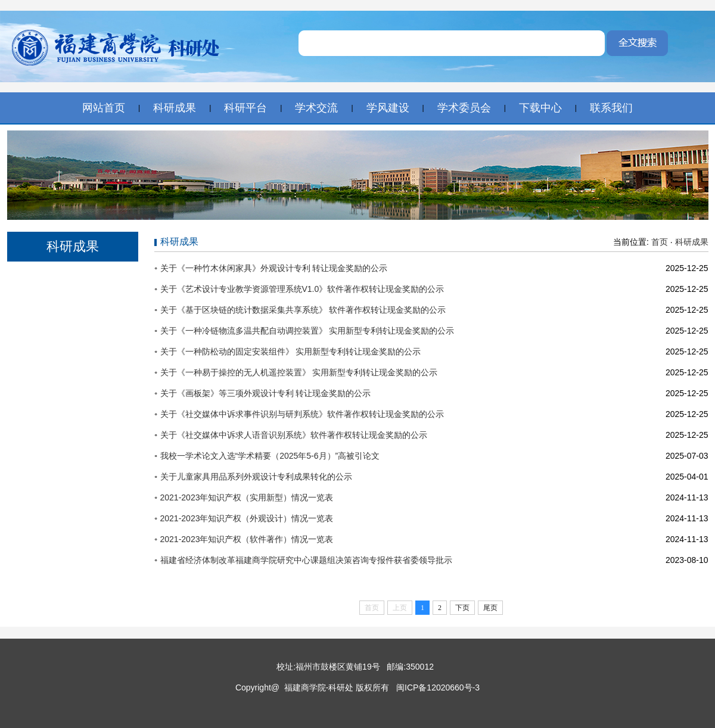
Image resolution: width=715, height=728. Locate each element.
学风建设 (388, 108)
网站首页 (104, 108)
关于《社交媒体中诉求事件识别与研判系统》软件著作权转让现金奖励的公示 (302, 414)
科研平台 (245, 108)
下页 (462, 608)
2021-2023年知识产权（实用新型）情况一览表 (247, 497)
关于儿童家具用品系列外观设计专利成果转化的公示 (256, 477)
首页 (660, 242)
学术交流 (316, 108)
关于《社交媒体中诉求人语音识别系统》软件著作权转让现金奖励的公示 (294, 435)
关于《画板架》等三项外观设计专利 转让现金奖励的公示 (266, 393)
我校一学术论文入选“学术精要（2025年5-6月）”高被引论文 (270, 456)
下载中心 (540, 108)
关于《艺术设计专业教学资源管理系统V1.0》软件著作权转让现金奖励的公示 (302, 289)
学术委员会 (464, 108)
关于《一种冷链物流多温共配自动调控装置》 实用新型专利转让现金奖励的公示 (307, 331)
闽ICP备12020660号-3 (437, 687)
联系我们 (611, 108)
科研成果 (175, 108)
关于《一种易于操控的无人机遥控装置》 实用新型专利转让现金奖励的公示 (299, 372)
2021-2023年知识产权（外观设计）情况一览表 (247, 518)
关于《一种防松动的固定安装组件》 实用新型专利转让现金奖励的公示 (291, 351)
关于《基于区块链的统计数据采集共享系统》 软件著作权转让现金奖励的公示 (303, 310)
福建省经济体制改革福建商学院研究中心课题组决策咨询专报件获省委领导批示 (306, 560)
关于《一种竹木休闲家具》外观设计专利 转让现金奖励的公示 (274, 268)
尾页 (490, 608)
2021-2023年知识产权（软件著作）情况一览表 (247, 539)
